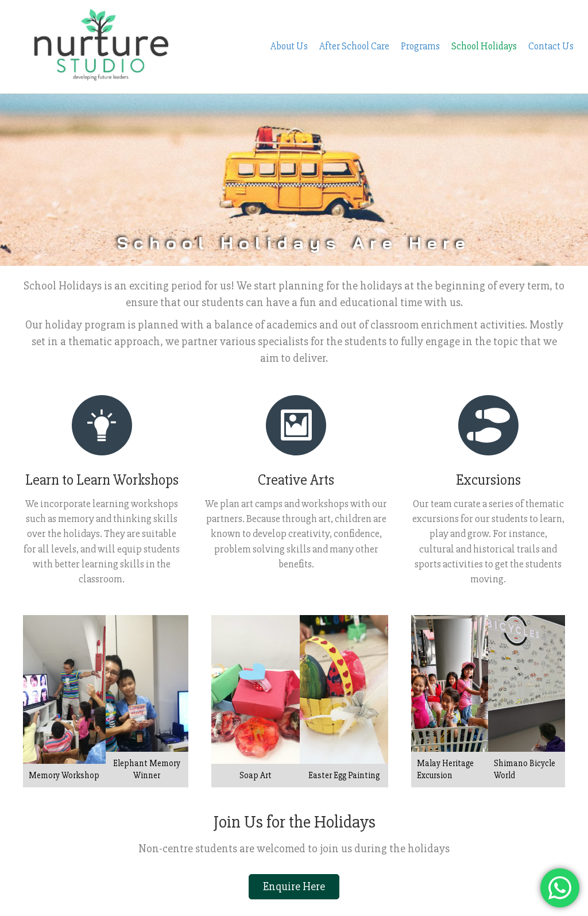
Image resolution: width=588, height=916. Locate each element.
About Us (289, 27)
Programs (420, 27)
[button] (294, 847)
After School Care (354, 27)
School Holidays (484, 27)
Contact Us (551, 27)
